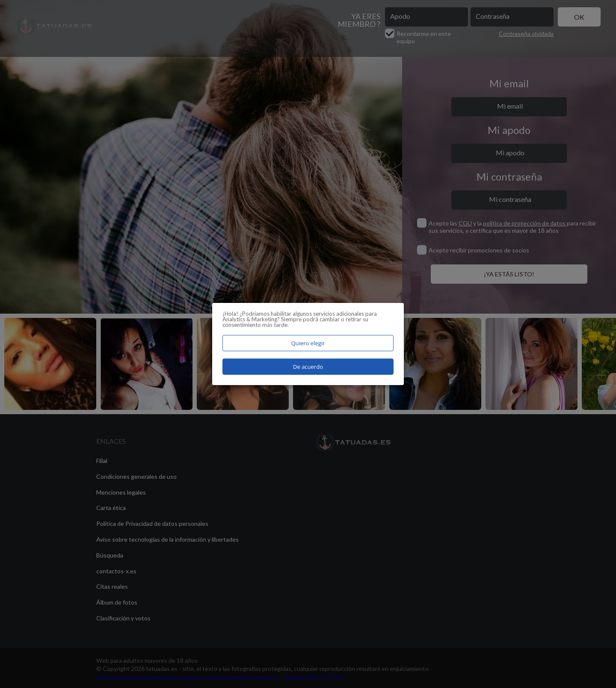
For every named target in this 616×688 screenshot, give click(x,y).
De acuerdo (308, 367)
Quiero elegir (308, 343)
